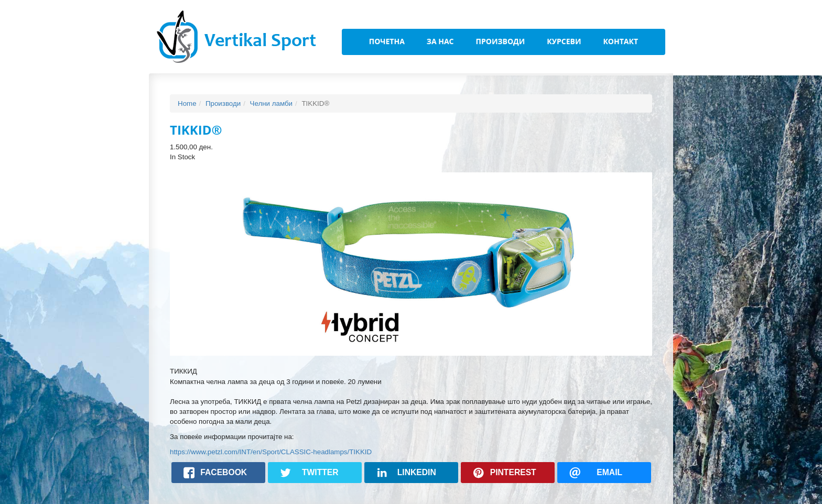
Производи (501, 41)
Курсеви (564, 41)
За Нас (440, 41)
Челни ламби (271, 103)
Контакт (620, 41)
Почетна (387, 41)
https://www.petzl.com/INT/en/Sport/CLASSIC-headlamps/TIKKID (271, 452)
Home (187, 103)
